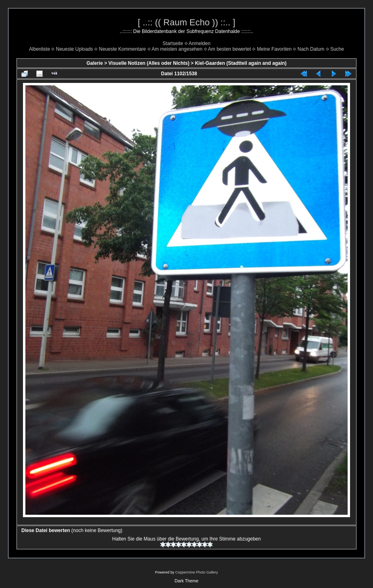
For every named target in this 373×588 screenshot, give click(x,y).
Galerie (95, 63)
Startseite (173, 43)
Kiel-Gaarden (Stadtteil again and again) (241, 63)
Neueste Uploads (75, 49)
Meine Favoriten (274, 49)
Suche (337, 49)
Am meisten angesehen (177, 49)
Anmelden (199, 43)
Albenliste (39, 49)
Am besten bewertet (229, 49)
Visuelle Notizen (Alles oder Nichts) (149, 63)
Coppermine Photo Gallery (197, 572)
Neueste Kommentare (123, 49)
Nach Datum (311, 49)
